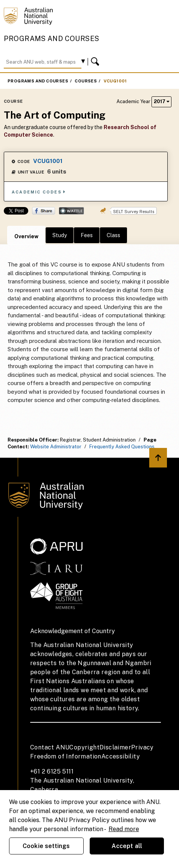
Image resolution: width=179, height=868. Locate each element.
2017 (161, 101)
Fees (87, 235)
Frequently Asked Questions (122, 447)
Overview (26, 236)
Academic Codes (39, 192)
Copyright (84, 747)
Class (113, 235)
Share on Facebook (44, 211)
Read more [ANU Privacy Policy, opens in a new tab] (124, 829)
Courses (86, 81)
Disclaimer (115, 747)
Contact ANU (50, 747)
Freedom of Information (66, 756)
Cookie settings (46, 846)
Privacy (142, 747)
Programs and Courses (52, 39)
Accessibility (121, 756)
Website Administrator (56, 447)
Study (60, 235)
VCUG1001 (115, 81)
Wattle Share (71, 211)
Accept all (127, 846)
